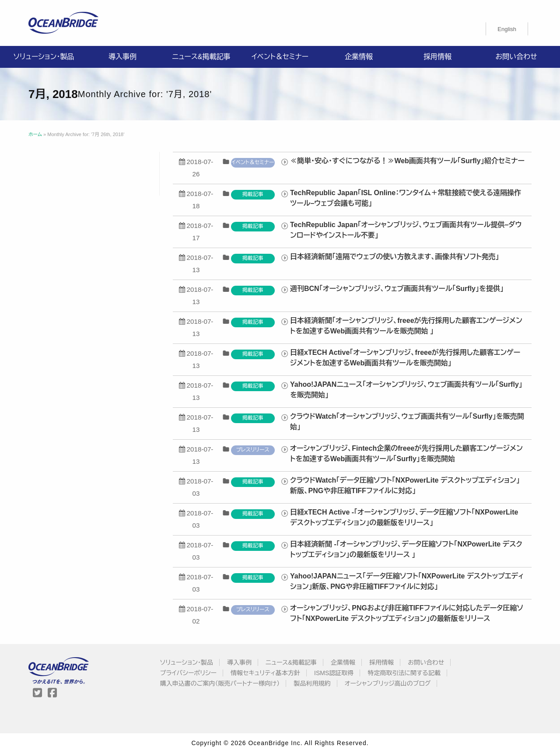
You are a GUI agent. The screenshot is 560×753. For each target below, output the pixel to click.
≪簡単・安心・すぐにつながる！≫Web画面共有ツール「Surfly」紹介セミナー (407, 161)
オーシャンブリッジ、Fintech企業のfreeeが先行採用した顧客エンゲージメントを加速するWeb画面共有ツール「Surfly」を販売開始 (406, 454)
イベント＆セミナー (280, 57)
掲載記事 (253, 194)
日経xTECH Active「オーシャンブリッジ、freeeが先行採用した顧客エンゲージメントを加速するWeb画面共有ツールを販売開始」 (405, 358)
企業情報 (359, 57)
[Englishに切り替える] (507, 29)
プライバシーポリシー (188, 673)
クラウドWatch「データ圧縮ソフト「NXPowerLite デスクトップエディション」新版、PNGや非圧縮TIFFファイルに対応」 (405, 485)
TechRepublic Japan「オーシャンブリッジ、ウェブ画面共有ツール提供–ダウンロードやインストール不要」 (406, 230)
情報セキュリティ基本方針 (265, 673)
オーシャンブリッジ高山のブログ (388, 683)
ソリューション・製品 (44, 57)
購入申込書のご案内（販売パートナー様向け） (220, 683)
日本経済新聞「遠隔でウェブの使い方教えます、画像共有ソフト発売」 (395, 257)
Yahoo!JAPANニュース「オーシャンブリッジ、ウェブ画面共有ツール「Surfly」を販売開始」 (406, 390)
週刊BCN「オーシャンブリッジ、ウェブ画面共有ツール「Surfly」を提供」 (397, 289)
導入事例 (122, 57)
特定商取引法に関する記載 (404, 673)
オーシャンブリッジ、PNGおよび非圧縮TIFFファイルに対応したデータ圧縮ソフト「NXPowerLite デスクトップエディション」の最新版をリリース (407, 613)
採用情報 (437, 57)
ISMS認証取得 (334, 673)
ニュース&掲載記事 (201, 57)
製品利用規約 (312, 683)
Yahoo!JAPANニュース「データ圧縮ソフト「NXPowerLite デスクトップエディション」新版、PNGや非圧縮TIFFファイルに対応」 (407, 581)
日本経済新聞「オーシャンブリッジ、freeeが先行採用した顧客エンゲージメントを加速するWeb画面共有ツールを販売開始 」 (406, 326)
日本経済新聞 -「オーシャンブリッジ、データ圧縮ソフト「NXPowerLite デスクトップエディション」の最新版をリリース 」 (406, 549)
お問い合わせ (516, 57)
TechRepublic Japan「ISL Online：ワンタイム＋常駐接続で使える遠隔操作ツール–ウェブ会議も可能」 (406, 198)
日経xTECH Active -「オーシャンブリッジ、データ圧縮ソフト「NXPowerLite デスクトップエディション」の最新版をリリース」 (404, 517)
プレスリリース (253, 450)
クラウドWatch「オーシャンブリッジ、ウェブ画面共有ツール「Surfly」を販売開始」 (407, 422)
